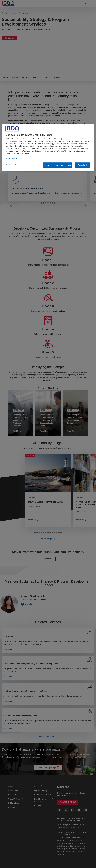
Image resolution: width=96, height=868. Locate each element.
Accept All (82, 165)
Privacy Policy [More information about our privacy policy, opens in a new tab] (11, 158)
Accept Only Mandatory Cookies (58, 165)
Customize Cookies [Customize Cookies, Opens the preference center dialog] (14, 165)
